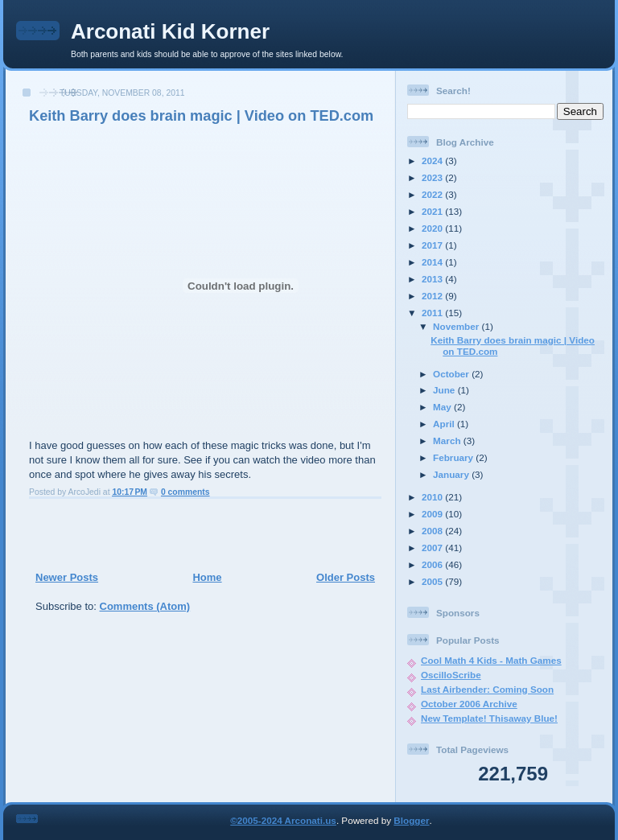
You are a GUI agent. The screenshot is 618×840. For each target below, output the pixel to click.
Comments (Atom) (145, 606)
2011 (433, 313)
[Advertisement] (200, 534)
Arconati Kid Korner (170, 31)
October (452, 374)
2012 (433, 296)
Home (207, 577)
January (452, 474)
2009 (433, 514)
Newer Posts (67, 577)
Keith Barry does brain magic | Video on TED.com (201, 116)
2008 (433, 531)
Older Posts (346, 577)
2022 (433, 194)
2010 (433, 497)
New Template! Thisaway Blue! (489, 718)
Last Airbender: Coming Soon (487, 689)
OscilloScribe (451, 675)
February (454, 457)
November (457, 326)
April (445, 424)
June (445, 390)
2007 (433, 548)
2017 (433, 245)
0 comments (185, 492)
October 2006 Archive (469, 704)
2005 (433, 581)
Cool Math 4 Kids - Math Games (491, 660)
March (448, 441)
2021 (433, 211)
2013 (433, 279)
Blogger (411, 820)
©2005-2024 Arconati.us (283, 820)
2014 (433, 262)
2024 (433, 161)
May (443, 407)
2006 (433, 564)
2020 (433, 228)
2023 (433, 177)
